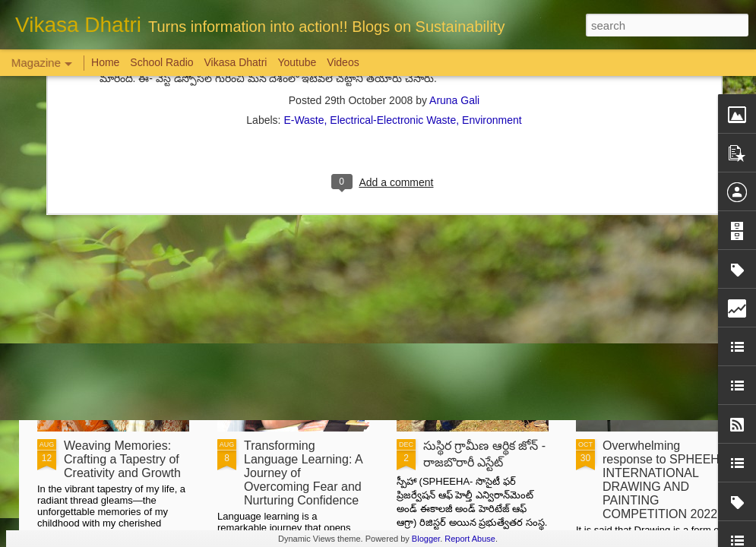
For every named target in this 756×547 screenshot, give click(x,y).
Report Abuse (470, 539)
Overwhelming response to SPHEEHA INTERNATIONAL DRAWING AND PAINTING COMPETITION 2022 (665, 480)
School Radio (161, 62)
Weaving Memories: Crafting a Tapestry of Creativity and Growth (122, 459)
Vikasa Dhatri (235, 62)
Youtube (297, 62)
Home (105, 62)
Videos (343, 62)
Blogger (426, 539)
